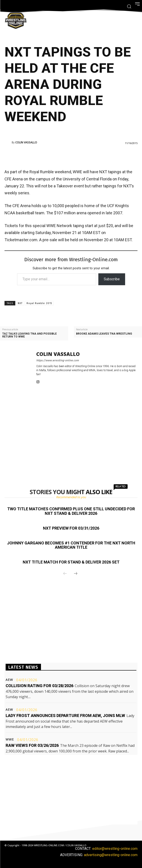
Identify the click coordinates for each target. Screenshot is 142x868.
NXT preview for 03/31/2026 (71, 528)
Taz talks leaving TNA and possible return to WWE (29, 335)
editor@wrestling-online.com (115, 849)
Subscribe (112, 279)
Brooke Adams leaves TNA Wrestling (104, 334)
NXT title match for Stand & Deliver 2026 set (71, 562)
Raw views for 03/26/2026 (32, 745)
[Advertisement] (65, 156)
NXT (20, 303)
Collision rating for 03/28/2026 (39, 686)
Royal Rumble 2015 (39, 303)
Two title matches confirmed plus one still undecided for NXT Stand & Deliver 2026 (71, 511)
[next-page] (76, 574)
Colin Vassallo (26, 142)
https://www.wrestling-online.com (57, 360)
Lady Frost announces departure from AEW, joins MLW (65, 716)
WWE (10, 739)
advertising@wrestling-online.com (111, 855)
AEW (9, 680)
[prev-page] (65, 574)
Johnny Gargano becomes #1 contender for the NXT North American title (71, 545)
